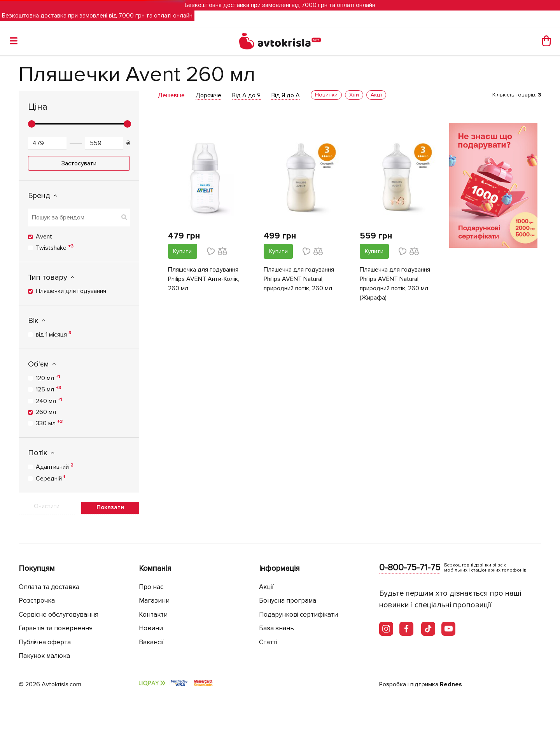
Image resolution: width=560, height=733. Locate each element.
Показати (110, 507)
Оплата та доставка (49, 587)
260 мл (46, 412)
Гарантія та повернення (56, 628)
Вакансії (151, 642)
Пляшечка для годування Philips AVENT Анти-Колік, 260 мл (204, 279)
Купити (182, 251)
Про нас (151, 587)
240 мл (49, 401)
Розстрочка (37, 601)
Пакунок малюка (44, 656)
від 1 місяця (53, 334)
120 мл (48, 378)
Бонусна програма (288, 601)
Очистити (47, 506)
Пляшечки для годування (71, 291)
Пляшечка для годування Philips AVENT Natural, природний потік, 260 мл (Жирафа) (395, 284)
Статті (268, 642)
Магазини (154, 601)
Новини (151, 628)
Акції (266, 587)
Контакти (153, 615)
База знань (276, 628)
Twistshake (55, 247)
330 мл (49, 423)
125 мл (48, 389)
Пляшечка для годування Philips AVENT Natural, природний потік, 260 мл (299, 279)
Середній (50, 478)
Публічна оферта (45, 642)
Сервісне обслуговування (59, 615)
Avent (44, 237)
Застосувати (79, 163)
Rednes (451, 684)
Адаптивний (55, 466)
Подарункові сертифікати (298, 615)
